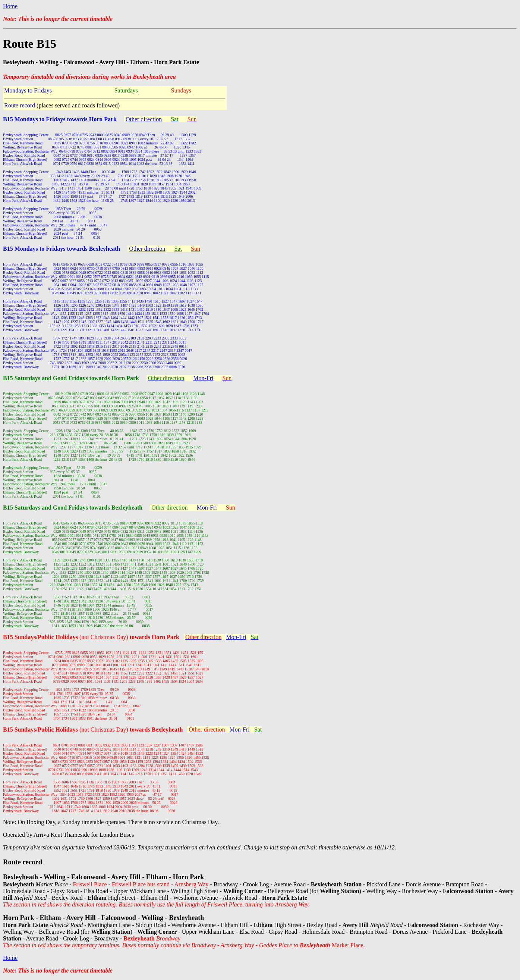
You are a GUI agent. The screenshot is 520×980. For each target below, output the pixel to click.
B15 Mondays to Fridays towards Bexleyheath (62, 249)
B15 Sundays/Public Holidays (41, 637)
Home (10, 6)
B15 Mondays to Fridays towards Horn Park (60, 119)
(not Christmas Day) (129, 637)
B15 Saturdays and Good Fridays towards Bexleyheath (73, 508)
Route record (20, 105)
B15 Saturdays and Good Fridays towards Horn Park (71, 378)
